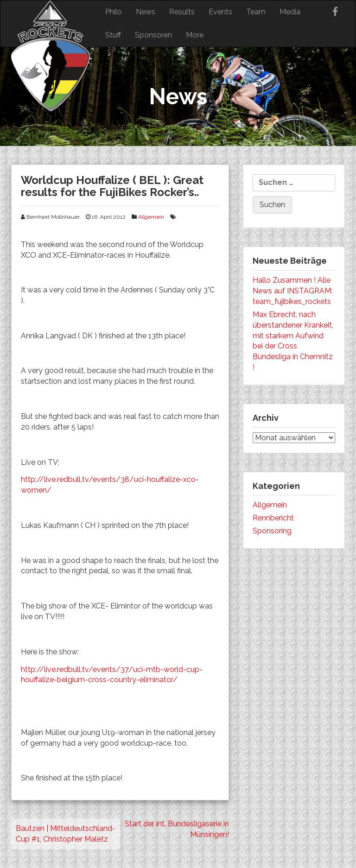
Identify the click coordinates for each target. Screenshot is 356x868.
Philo (114, 12)
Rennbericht (273, 518)
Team (256, 12)
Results (182, 12)
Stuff (113, 35)
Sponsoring (272, 531)
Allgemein (151, 217)
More (195, 35)
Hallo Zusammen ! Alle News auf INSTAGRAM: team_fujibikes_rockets (292, 291)
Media (290, 12)
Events (220, 12)
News (146, 12)
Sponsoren (153, 35)
